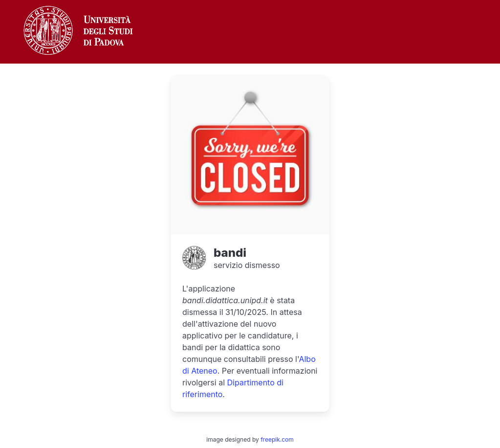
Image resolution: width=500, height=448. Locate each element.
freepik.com (277, 439)
